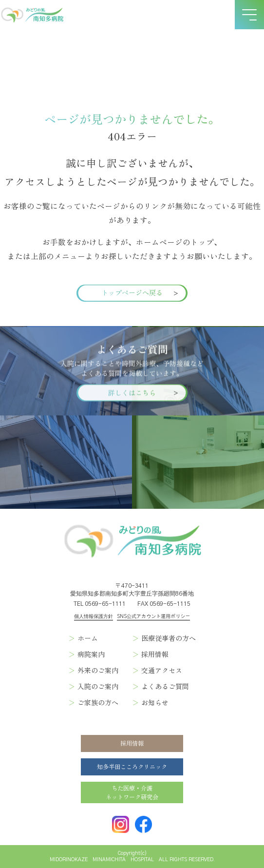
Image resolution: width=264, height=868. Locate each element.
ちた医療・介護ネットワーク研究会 (132, 792)
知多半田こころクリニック (132, 767)
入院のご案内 (98, 686)
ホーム (88, 638)
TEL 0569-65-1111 (100, 604)
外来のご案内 (98, 670)
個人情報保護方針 (94, 617)
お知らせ (155, 702)
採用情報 (155, 654)
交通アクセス (162, 670)
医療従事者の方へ (169, 638)
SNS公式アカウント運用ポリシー (153, 617)
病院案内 (91, 654)
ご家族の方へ (98, 702)
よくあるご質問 (165, 686)
